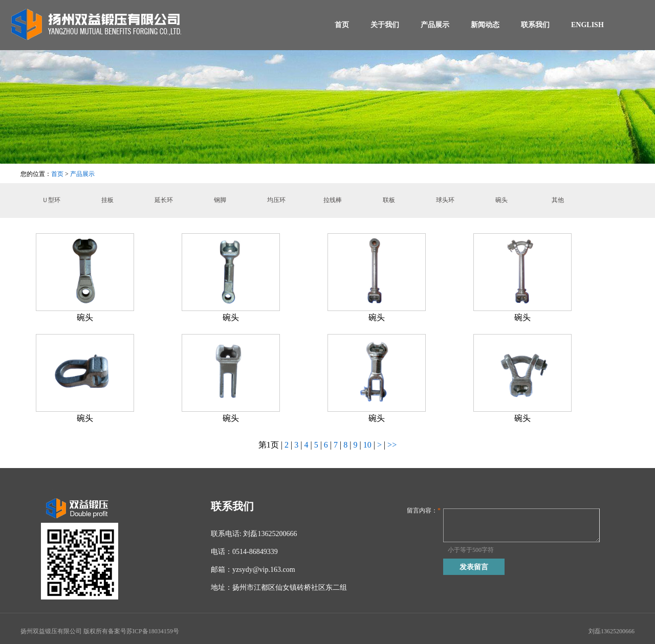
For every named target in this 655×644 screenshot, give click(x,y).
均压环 (276, 200)
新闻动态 (485, 25)
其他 (558, 200)
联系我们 (535, 25)
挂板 (107, 200)
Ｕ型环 (51, 200)
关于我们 (385, 25)
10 (368, 445)
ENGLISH (587, 25)
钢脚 (220, 200)
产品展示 (435, 25)
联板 (389, 200)
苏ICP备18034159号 (153, 631)
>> (392, 445)
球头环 (445, 200)
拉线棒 (333, 200)
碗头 (501, 200)
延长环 (164, 200)
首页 (342, 25)
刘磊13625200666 (612, 631)
